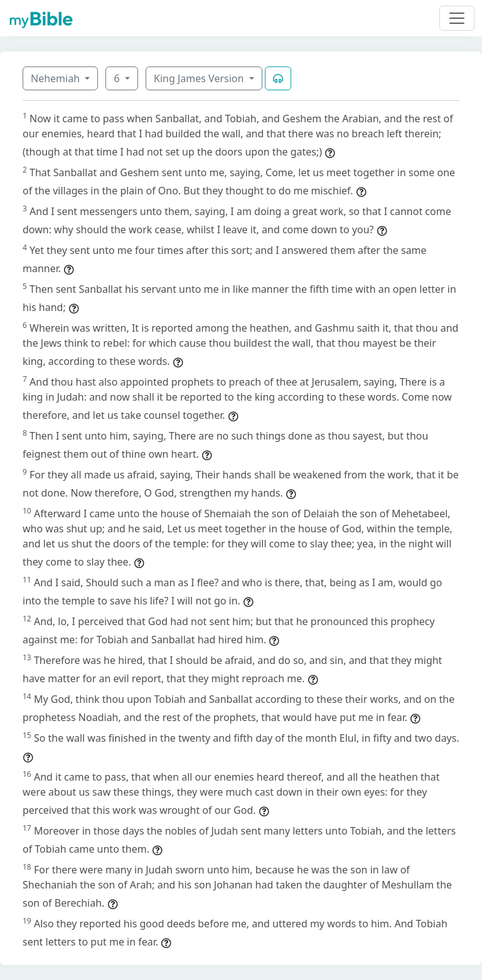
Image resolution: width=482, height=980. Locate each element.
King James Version (200, 78)
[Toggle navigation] (457, 18)
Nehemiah (56, 78)
